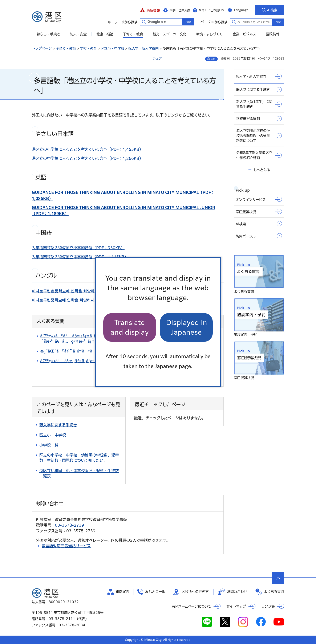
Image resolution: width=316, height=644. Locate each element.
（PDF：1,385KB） (91, 300)
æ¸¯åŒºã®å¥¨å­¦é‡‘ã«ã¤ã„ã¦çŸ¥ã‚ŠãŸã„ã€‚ (93, 351)
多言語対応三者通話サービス (66, 546)
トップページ (42, 48)
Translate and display (130, 327)
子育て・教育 (66, 48)
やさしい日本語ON (211, 10)
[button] (150, 10)
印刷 (213, 59)
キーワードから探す (144, 22)
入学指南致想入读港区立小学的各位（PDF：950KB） (78, 248)
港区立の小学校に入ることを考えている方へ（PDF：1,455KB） (87, 149)
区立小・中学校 (113, 48)
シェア (157, 58)
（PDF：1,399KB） (93, 291)
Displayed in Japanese (187, 327)
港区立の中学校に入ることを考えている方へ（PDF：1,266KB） (87, 158)
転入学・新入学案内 (143, 48)
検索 (278, 22)
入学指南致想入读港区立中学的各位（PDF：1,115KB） (80, 257)
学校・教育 (88, 48)
